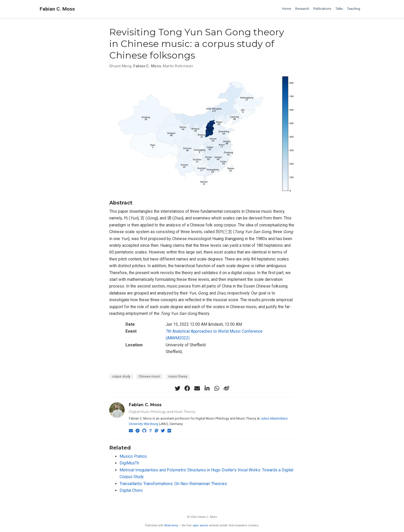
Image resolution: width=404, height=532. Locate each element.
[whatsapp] (217, 388)
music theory (178, 377)
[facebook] (187, 388)
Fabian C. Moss (57, 9)
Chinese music (149, 377)
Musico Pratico (133, 456)
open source (201, 525)
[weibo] (226, 388)
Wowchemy (171, 525)
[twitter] (178, 388)
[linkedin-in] (207, 388)
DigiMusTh (129, 463)
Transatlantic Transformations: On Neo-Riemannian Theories (173, 484)
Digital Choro (131, 490)
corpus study (121, 377)
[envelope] (197, 388)
